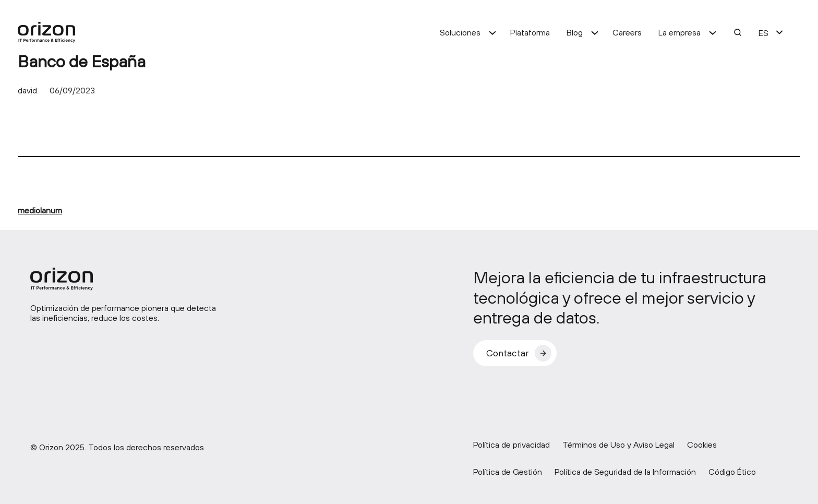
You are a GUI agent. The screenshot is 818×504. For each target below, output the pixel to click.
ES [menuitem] (763, 33)
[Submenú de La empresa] (713, 32)
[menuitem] (764, 32)
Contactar (508, 353)
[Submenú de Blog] (595, 32)
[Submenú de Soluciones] (492, 32)
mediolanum (40, 210)
